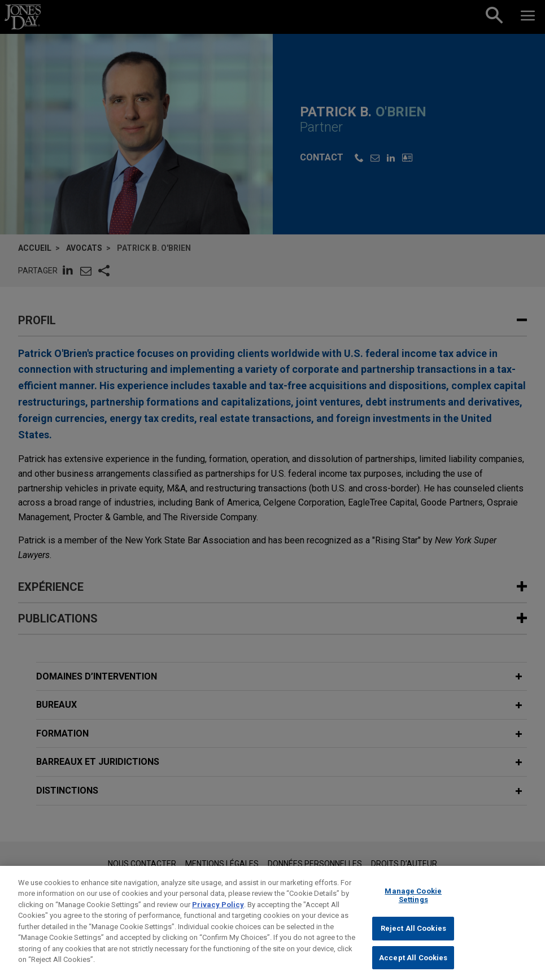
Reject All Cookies (413, 937)
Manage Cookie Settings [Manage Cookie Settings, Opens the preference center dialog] (413, 904)
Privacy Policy (218, 913)
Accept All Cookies (413, 966)
